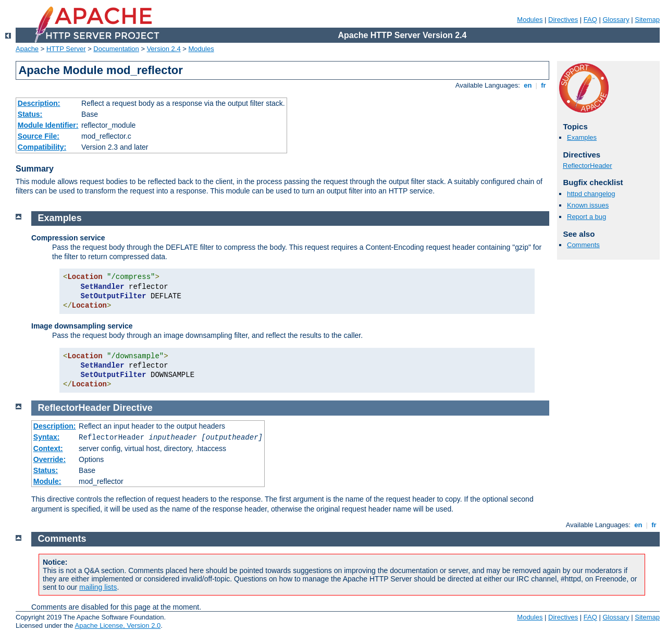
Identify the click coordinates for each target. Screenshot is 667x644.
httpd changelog (591, 194)
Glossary (616, 20)
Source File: (39, 136)
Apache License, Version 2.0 (118, 625)
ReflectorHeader (588, 166)
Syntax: (47, 437)
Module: (47, 481)
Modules (530, 20)
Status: (30, 114)
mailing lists (98, 587)
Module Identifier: (48, 125)
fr (544, 85)
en (528, 85)
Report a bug (586, 217)
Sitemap (647, 20)
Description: (39, 103)
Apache (27, 49)
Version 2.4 (164, 49)
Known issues (588, 205)
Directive (133, 408)
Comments (583, 245)
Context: (48, 448)
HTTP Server (66, 49)
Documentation (116, 49)
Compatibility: (42, 147)
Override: (50, 459)
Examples (582, 137)
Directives (563, 20)
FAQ (590, 20)
